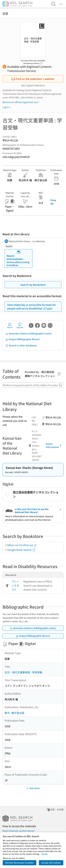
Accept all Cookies (51, 863)
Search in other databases (21, 345)
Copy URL (20, 325)
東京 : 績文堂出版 (14, 713)
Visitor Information (54, 445)
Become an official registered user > (21, 102)
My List (10, 325)
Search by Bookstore (33, 285)
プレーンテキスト (15, 585)
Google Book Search (21, 550)
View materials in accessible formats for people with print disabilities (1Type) (32, 306)
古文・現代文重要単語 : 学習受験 (23, 672)
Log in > (7, 107)
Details (45, 854)
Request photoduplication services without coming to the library (18, 258)
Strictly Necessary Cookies (19, 863)
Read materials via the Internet (19, 831)
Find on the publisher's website (33, 79)
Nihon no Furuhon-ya (22, 545)
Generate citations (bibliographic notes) (28, 333)
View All (53, 202)
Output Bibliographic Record (22, 339)
